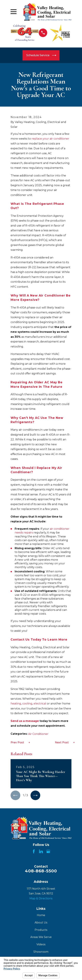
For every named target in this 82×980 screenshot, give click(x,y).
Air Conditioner (38, 734)
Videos (41, 945)
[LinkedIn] (41, 852)
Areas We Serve (41, 937)
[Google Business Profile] (48, 852)
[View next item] (36, 795)
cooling (27, 704)
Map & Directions (41, 898)
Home (41, 915)
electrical (40, 704)
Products (41, 930)
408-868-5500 (41, 871)
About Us (41, 923)
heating (16, 704)
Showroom (41, 952)
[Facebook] (34, 852)
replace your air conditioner (50, 139)
